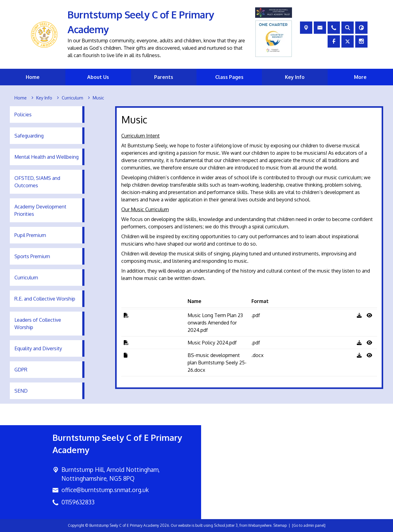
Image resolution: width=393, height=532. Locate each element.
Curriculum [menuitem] (26, 278)
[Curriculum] (72, 98)
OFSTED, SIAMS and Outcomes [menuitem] (37, 182)
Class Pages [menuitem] (229, 77)
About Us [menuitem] (98, 77)
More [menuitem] (360, 77)
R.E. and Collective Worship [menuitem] (45, 299)
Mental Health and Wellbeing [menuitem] (47, 157)
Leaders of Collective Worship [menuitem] (38, 324)
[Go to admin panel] (309, 525)
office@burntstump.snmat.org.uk (105, 490)
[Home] (21, 98)
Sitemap (280, 525)
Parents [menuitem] (164, 77)
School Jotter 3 (226, 525)
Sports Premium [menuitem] (32, 256)
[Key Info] (44, 98)
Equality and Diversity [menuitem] (38, 348)
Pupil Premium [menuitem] (30, 235)
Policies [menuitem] (23, 115)
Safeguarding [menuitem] (29, 136)
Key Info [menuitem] (295, 77)
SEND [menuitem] (21, 391)
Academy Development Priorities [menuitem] (40, 210)
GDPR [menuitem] (21, 370)
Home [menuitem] (33, 77)
